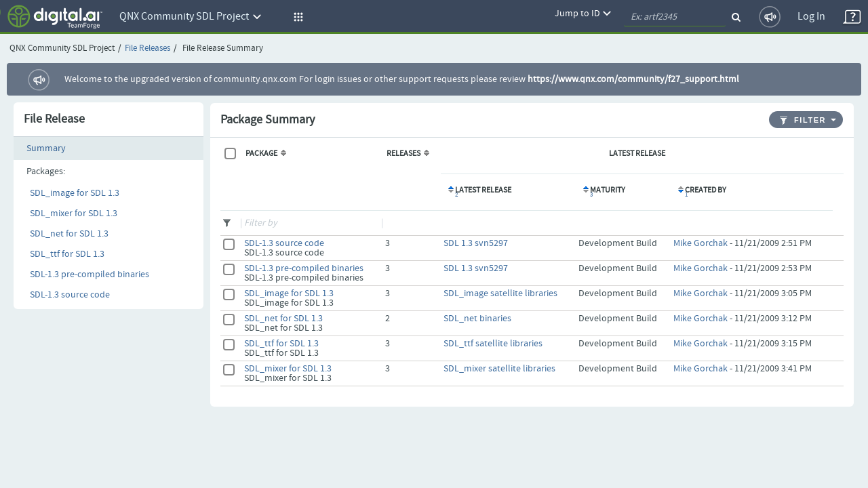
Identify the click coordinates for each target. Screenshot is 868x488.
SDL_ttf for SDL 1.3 (67, 254)
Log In (811, 17)
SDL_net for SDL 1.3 (69, 234)
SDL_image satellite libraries (500, 293)
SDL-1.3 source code (70, 295)
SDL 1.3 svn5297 (476, 243)
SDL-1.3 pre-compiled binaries (90, 274)
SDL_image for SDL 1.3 (75, 193)
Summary (46, 148)
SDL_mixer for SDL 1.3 (74, 213)
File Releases (147, 48)
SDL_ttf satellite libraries (493, 344)
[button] (296, 17)
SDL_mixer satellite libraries (499, 369)
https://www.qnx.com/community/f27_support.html (633, 79)
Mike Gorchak (701, 243)
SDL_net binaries (477, 319)
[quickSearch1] (675, 17)
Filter (803, 120)
